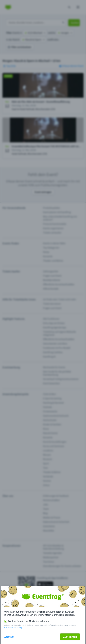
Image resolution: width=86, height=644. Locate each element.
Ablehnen (9, 637)
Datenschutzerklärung (13, 628)
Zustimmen (70, 637)
